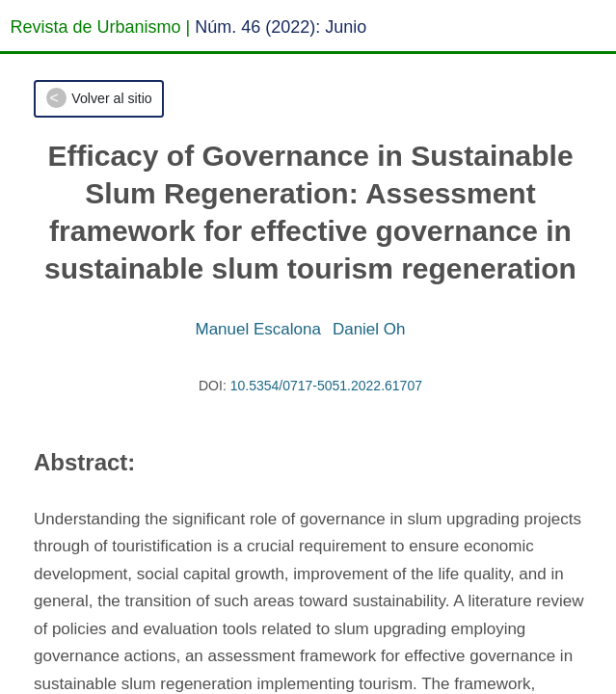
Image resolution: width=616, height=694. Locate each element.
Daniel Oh (369, 329)
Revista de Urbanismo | (101, 27)
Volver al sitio (111, 98)
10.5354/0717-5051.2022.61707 (326, 386)
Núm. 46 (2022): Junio (281, 27)
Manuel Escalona (257, 329)
